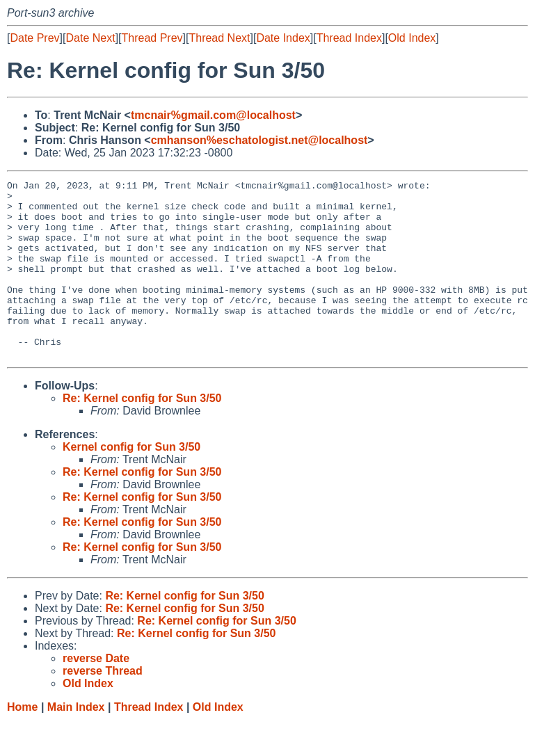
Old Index (412, 38)
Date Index (283, 38)
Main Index (76, 742)
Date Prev (34, 38)
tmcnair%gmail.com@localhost (213, 115)
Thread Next (219, 38)
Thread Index (349, 38)
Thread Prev (152, 38)
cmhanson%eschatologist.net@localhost (259, 140)
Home (22, 742)
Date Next (90, 38)
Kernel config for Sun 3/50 (131, 482)
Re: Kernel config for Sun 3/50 (142, 434)
